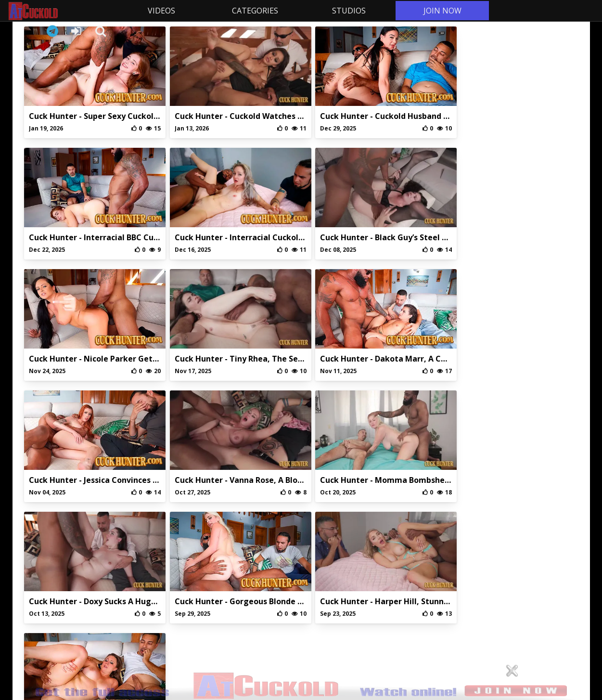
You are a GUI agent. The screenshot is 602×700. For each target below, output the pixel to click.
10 (365, 514)
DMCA (345, 606)
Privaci (301, 606)
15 (401, 514)
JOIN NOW (440, 11)
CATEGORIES (253, 11)
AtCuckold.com (60, 11)
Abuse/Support (257, 606)
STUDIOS (346, 11)
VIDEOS (160, 11)
